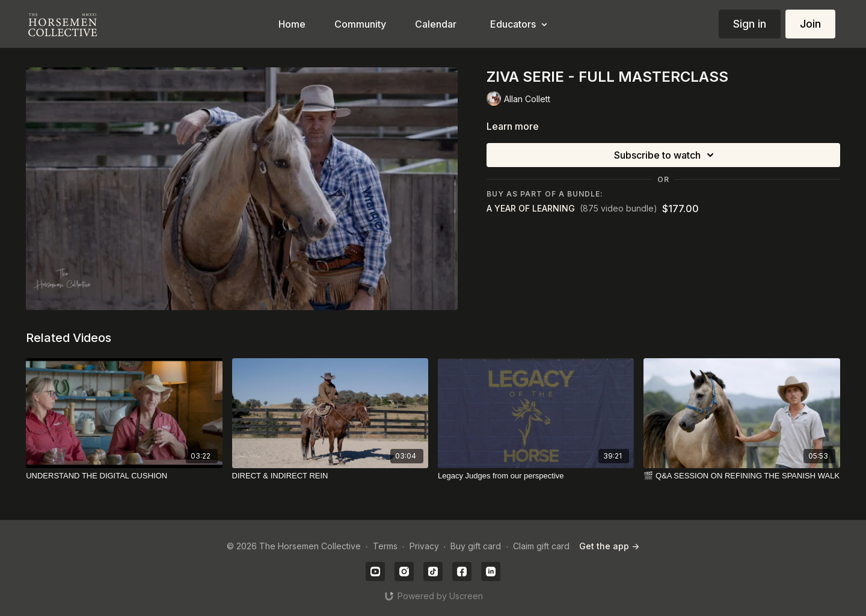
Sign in (750, 24)
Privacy (424, 546)
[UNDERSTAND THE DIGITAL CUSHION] (124, 476)
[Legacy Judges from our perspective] (536, 476)
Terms (385, 546)
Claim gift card (541, 546)
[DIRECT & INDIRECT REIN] (330, 476)
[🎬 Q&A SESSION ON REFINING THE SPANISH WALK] (742, 476)
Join (810, 24)
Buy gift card (476, 546)
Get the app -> (609, 546)
